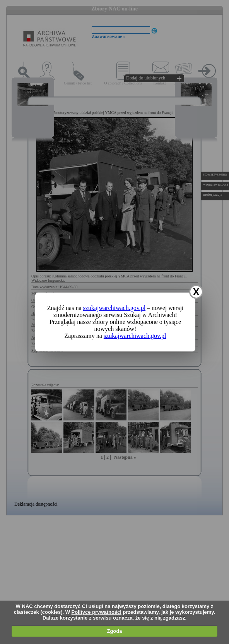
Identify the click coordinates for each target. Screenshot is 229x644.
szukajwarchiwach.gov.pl (114, 308)
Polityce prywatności (97, 612)
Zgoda (114, 631)
